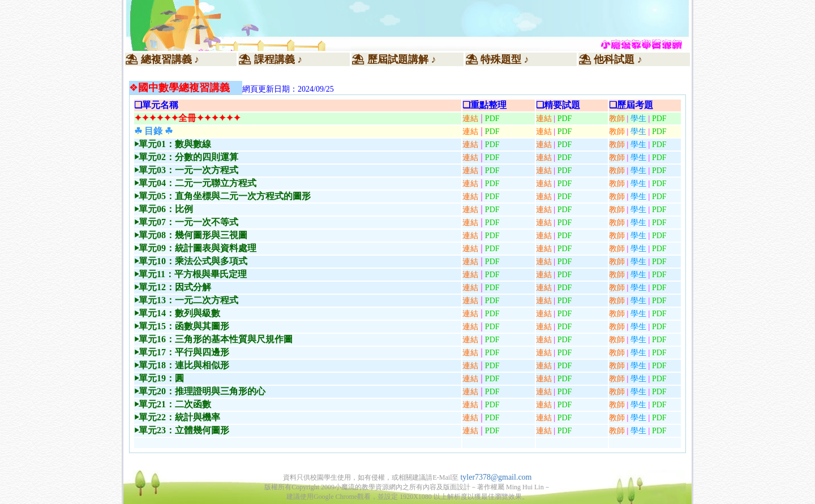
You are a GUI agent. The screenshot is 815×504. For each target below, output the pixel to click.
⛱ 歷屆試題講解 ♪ (394, 59)
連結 (470, 119)
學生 (638, 145)
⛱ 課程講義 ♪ (270, 59)
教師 (617, 145)
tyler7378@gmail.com (496, 477)
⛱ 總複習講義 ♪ (162, 59)
